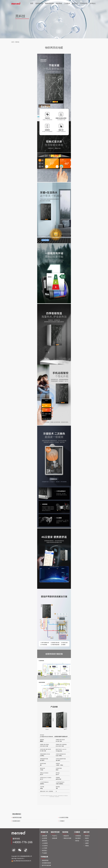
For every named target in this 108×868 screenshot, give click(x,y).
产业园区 (45, 853)
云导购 (87, 841)
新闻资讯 (45, 841)
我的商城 (59, 3)
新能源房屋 (45, 860)
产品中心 (55, 836)
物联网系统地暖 (17, 817)
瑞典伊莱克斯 (49, 3)
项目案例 (78, 838)
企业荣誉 (45, 838)
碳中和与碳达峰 (46, 865)
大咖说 (87, 846)
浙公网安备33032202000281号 (21, 861)
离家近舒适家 (67, 838)
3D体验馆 (78, 836)
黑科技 (17, 42)
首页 (32, 3)
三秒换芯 (62, 821)
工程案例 (67, 3)
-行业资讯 (45, 846)
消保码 (87, 838)
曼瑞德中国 (39, 3)
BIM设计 (87, 836)
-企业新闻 (45, 843)
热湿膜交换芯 (16, 821)
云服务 (87, 843)
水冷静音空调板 (64, 817)
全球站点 (93, 3)
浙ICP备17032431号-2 (18, 859)
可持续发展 (84, 3)
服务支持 (75, 3)
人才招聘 (45, 848)
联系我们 (45, 851)
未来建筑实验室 (46, 863)
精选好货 (66, 836)
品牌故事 (45, 836)
